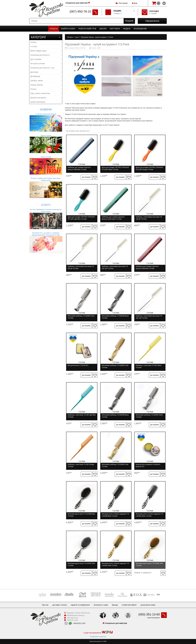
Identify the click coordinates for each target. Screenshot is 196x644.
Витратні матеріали (46, 98)
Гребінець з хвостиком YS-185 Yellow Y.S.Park (149, 366)
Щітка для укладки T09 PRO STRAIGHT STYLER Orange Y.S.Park (149, 168)
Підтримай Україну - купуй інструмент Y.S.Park (97, 37)
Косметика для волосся (46, 55)
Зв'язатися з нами (101, 605)
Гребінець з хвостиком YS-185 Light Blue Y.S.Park (82, 416)
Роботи (87, 29)
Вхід (135, 3)
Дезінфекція (46, 76)
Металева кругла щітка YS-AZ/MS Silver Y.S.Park (81, 564)
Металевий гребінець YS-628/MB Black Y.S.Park (115, 317)
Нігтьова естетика (46, 64)
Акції (77, 37)
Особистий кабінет (129, 605)
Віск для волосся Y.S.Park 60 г (78, 365)
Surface (46, 42)
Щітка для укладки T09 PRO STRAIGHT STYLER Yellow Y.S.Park (115, 168)
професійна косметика (98, 637)
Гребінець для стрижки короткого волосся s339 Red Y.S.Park (147, 267)
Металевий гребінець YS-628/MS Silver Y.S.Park (81, 317)
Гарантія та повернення (80, 605)
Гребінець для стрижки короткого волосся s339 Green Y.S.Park (113, 218)
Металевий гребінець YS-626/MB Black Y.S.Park (115, 416)
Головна (70, 37)
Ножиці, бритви (46, 85)
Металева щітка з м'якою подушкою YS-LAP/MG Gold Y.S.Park (116, 564)
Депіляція (46, 72)
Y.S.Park (46, 46)
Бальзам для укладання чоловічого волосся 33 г (148, 465)
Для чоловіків (46, 59)
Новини (54, 29)
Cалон (68, 29)
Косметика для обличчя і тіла (46, 68)
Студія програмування (98, 632)
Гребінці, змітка (46, 81)
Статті (46, 205)
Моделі (127, 29)
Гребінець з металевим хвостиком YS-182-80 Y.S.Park (149, 218)
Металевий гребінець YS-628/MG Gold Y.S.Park (115, 366)
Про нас (45, 605)
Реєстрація (123, 3)
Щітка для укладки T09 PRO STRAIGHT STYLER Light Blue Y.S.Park (81, 218)
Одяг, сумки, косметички (46, 93)
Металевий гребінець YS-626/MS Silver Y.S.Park (149, 416)
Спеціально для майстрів (77, 3)
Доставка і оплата (60, 605)
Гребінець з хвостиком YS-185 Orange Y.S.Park (81, 465)
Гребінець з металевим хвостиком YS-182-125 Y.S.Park (149, 317)
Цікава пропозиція (46, 102)
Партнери (115, 29)
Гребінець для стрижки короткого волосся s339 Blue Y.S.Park (79, 168)
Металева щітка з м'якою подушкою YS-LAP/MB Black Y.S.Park (116, 515)
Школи (103, 29)
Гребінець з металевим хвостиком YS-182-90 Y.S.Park (81, 267)
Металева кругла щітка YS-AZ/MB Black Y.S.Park (81, 515)
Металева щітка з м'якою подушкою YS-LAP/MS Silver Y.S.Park (150, 515)
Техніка (46, 89)
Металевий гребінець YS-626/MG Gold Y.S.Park (115, 465)
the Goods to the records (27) (78, 131)
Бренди (115, 605)
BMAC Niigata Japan (46, 51)
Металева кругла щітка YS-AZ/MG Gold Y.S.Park (149, 564)
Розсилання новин (148, 605)
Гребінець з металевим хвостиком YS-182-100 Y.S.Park (115, 267)
